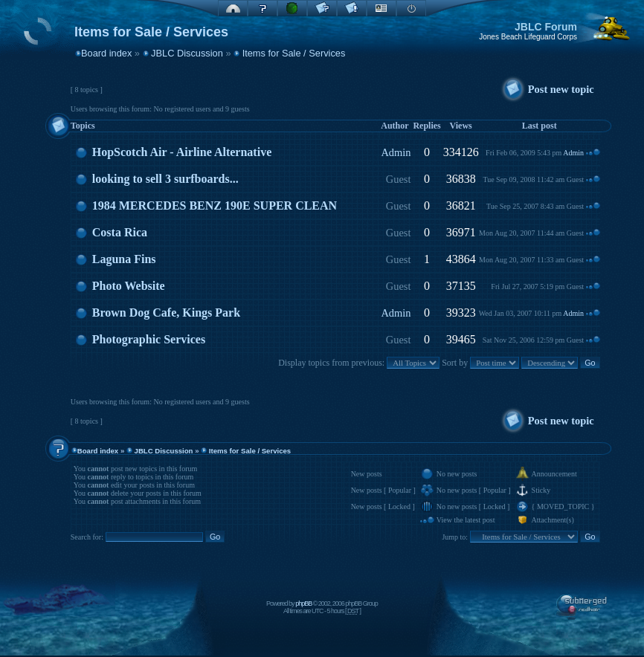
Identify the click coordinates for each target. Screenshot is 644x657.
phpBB (303, 603)
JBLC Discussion (187, 53)
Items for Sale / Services (294, 53)
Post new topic (561, 89)
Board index (106, 53)
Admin (396, 152)
